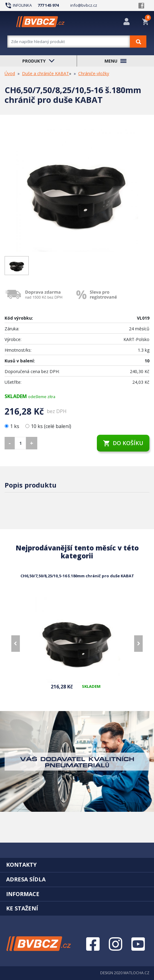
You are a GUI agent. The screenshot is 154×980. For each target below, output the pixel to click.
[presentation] (16, 644)
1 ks (13, 426)
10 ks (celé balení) (48, 426)
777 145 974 (48, 5)
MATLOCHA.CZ (136, 973)
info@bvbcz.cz (84, 5)
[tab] (77, 865)
